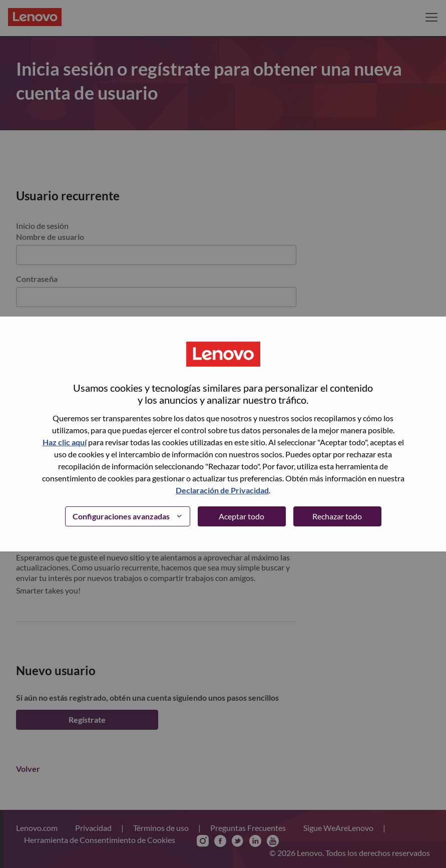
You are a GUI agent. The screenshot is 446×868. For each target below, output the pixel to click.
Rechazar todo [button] (337, 516)
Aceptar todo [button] (242, 516)
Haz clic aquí (65, 442)
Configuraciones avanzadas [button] (121, 516)
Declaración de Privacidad (222, 490)
